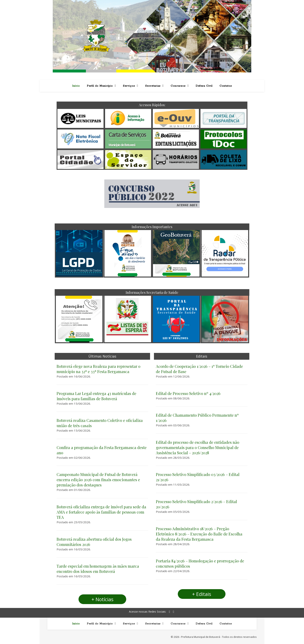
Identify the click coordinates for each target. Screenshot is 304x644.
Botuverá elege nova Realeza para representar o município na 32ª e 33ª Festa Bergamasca (98, 369)
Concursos (178, 86)
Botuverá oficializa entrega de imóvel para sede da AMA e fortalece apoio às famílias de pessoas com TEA (101, 512)
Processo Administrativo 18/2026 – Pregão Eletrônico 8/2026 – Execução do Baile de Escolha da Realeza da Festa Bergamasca (199, 534)
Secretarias (153, 86)
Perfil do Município (100, 86)
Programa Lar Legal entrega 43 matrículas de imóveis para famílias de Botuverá (96, 396)
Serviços (129, 86)
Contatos (226, 86)
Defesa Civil (204, 86)
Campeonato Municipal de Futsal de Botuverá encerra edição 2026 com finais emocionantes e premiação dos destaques (98, 480)
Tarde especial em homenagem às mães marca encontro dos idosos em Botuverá (98, 569)
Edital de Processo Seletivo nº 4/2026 (188, 393)
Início (76, 86)
